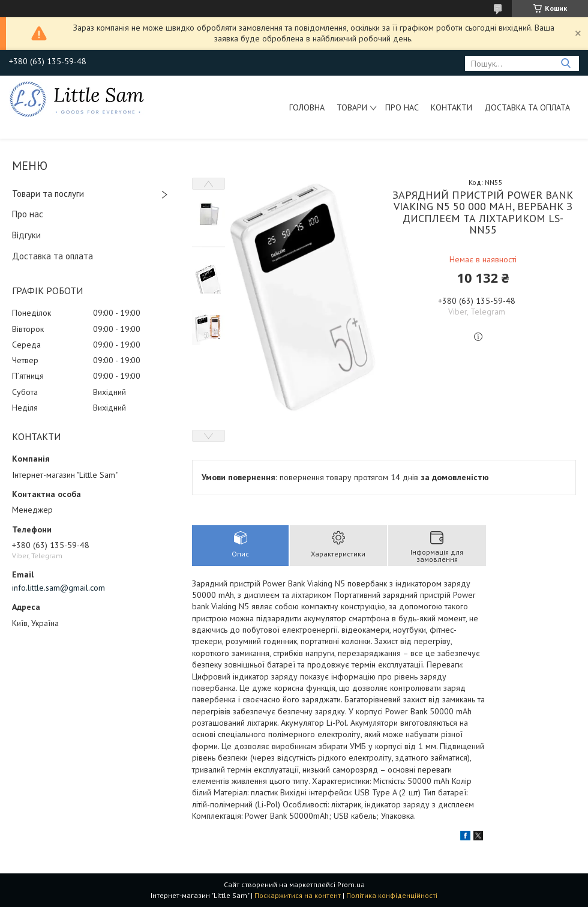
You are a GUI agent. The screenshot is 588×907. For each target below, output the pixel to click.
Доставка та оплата (527, 107)
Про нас (402, 107)
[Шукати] (565, 63)
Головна (307, 107)
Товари (352, 107)
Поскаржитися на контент (298, 895)
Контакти (451, 107)
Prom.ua (351, 884)
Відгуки (26, 235)
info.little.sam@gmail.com (58, 588)
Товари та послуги (48, 194)
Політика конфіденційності (392, 895)
